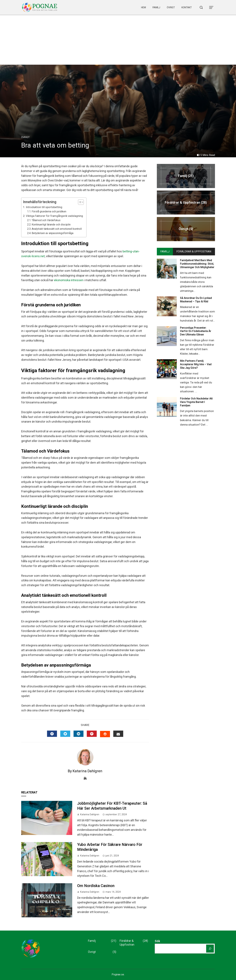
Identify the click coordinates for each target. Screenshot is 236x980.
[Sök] (210, 949)
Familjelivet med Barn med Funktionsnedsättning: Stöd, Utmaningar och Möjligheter (197, 264)
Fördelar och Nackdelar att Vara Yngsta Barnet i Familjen (196, 402)
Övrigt (171, 7)
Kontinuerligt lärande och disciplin (51, 225)
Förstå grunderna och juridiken (49, 211)
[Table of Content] (81, 202)
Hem (144, 7)
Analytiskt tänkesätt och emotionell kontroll (57, 229)
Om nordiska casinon (96, 886)
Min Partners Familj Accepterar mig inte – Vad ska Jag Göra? (196, 364)
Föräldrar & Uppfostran (134, 943)
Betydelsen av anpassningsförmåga (52, 233)
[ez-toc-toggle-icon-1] (79, 202)
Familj (156, 7)
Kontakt (187, 7)
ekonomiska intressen (69, 280)
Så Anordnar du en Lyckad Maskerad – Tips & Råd (196, 300)
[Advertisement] (118, 40)
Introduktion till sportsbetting (44, 207)
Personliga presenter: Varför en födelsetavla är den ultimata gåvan (196, 331)
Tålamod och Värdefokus (46, 220)
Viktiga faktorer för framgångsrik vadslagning (54, 216)
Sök (157, 941)
